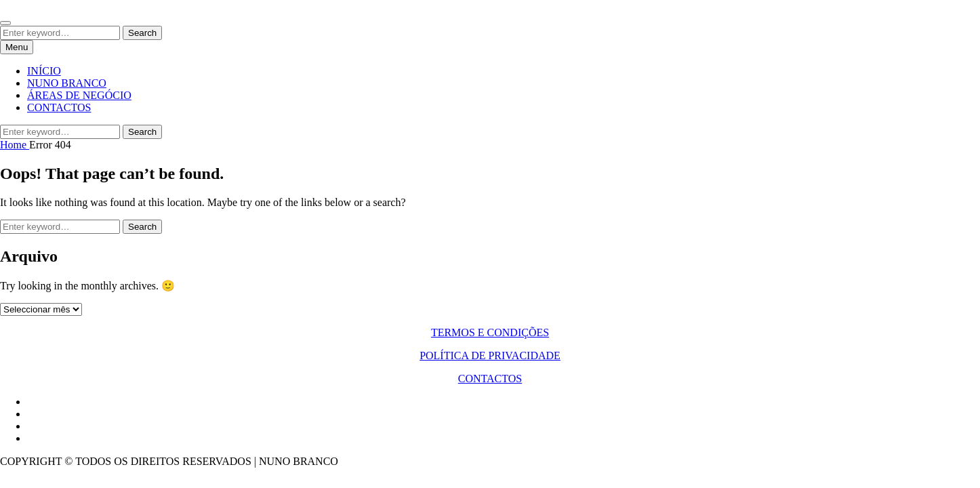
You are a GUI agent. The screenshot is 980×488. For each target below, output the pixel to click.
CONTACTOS (59, 107)
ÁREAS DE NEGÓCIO (79, 95)
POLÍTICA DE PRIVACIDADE (490, 355)
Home (15, 145)
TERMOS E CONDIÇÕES (490, 332)
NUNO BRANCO (67, 83)
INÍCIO (44, 71)
